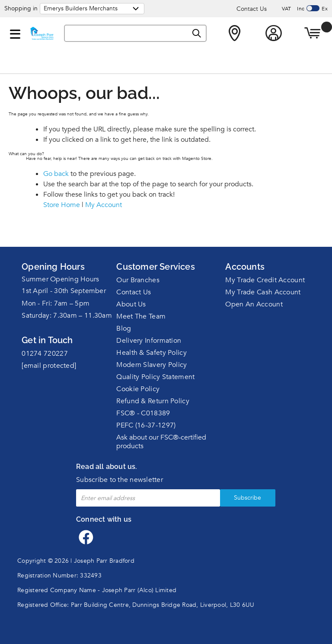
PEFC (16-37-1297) (146, 425)
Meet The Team (141, 316)
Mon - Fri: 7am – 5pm (56, 303)
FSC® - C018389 (143, 413)
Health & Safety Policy (152, 353)
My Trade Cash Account (263, 292)
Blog (124, 328)
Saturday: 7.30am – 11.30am (67, 316)
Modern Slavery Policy (152, 365)
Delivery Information (149, 341)
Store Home (62, 205)
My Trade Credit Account (265, 280)
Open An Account (254, 304)
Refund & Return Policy (153, 401)
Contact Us (252, 9)
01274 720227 (45, 354)
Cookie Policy (138, 389)
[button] (15, 32)
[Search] (197, 34)
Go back (56, 174)
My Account (104, 205)
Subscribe (238, 498)
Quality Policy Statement (155, 377)
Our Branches (138, 280)
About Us (131, 304)
